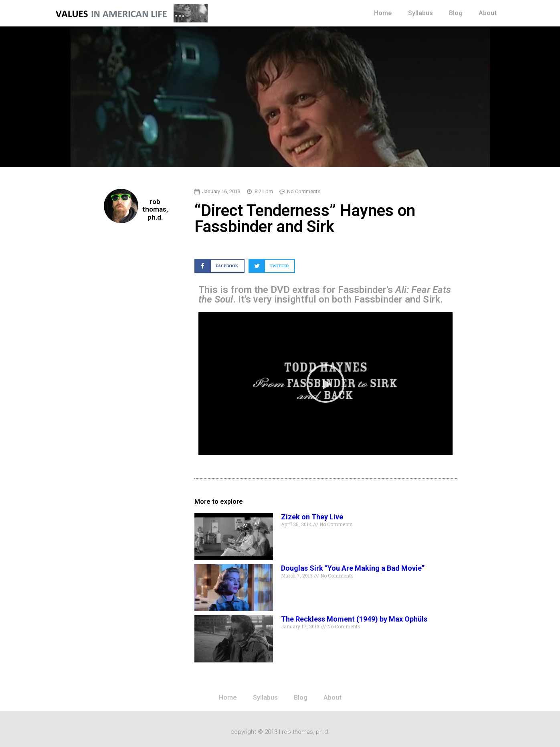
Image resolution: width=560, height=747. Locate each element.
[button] (219, 266)
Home (383, 13)
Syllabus (421, 13)
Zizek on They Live (312, 517)
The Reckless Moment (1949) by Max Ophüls (354, 619)
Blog (456, 13)
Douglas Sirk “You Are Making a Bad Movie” (353, 568)
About (488, 13)
